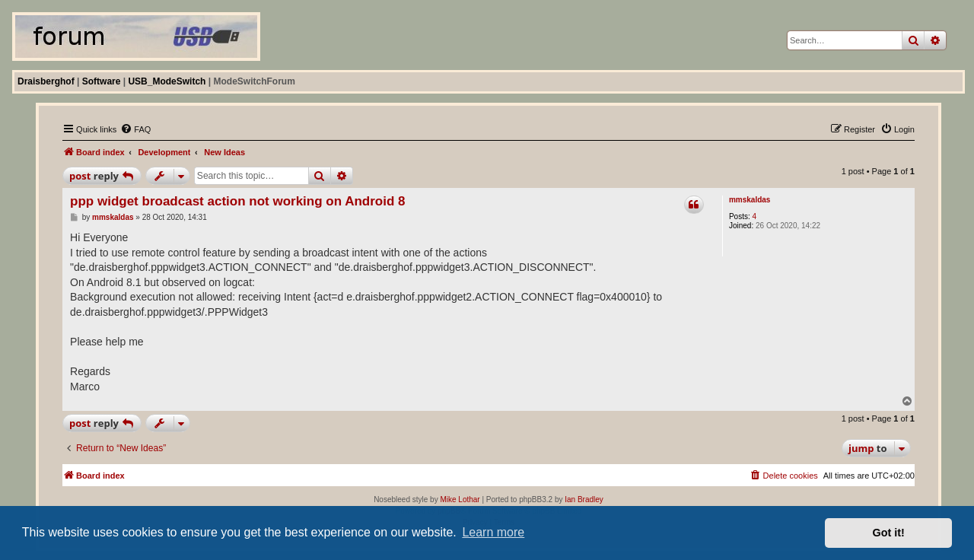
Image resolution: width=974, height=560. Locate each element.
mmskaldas (750, 200)
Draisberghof (46, 81)
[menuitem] (135, 129)
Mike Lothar (460, 500)
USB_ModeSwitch (167, 81)
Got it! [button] (889, 533)
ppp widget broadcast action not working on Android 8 (237, 201)
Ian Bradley (584, 500)
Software (102, 81)
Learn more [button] (493, 532)
